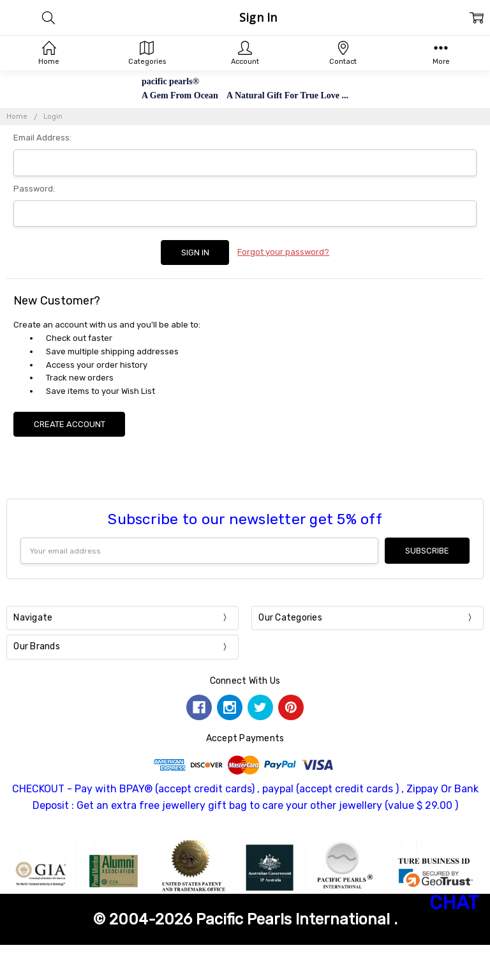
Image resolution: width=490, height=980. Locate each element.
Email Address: (42, 138)
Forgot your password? (283, 252)
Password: (34, 189)
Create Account (70, 424)
